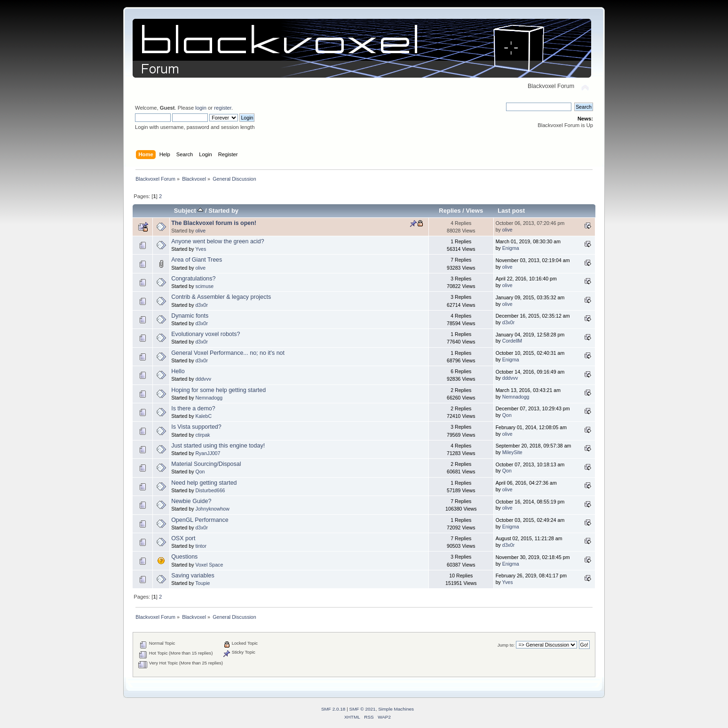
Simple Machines (396, 709)
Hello (178, 371)
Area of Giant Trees (197, 260)
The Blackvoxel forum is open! (214, 223)
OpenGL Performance (200, 520)
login (201, 108)
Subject (189, 211)
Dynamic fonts (190, 316)
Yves (201, 249)
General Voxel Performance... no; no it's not (228, 353)
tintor (201, 546)
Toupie (202, 583)
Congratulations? (193, 279)
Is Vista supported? (196, 427)
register (223, 108)
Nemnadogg (209, 398)
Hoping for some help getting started (218, 390)
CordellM (512, 341)
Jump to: (506, 645)
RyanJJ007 (208, 453)
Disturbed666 (210, 490)
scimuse (204, 286)
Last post (511, 211)
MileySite (512, 452)
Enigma (511, 248)
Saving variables (193, 576)
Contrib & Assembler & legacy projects (221, 297)
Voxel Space (209, 565)
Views (475, 211)
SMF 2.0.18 (333, 709)
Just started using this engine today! (218, 446)
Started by (223, 211)
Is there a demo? (193, 408)
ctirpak (202, 435)
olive (200, 231)
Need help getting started (204, 483)
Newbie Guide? (191, 501)
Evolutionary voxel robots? (206, 334)
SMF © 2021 (363, 709)
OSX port (183, 538)
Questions (184, 557)
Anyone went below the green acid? (218, 241)
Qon (507, 415)
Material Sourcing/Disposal (206, 464)
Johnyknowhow (212, 509)
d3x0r (202, 305)
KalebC (203, 416)
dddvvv (203, 379)
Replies (450, 211)
